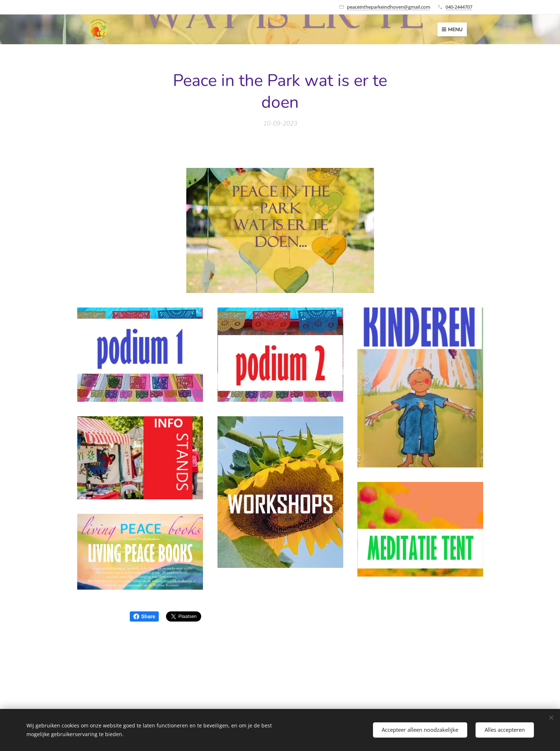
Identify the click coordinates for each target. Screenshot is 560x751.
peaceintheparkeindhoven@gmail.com (389, 7)
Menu (452, 30)
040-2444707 (459, 7)
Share (144, 616)
